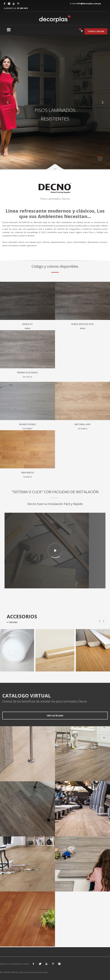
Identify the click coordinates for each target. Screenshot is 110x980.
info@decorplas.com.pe (89, 3)
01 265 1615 (22, 8)
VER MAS (13, 622)
